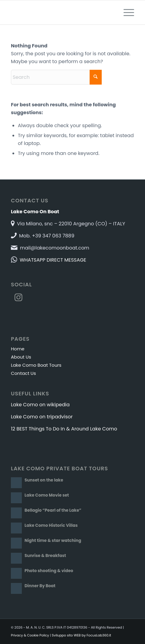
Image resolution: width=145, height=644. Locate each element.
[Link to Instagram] (18, 298)
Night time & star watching (53, 541)
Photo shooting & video (49, 571)
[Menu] (126, 12)
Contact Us (23, 373)
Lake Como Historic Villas (51, 525)
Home (18, 349)
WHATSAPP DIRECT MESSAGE (53, 260)
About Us (21, 357)
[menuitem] (126, 12)
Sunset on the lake (44, 480)
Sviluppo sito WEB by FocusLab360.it (81, 635)
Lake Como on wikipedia (40, 405)
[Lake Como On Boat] (60, 12)
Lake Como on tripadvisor (42, 417)
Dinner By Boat (40, 586)
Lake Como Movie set (47, 495)
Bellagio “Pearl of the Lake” (53, 510)
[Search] (56, 77)
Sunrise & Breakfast (45, 556)
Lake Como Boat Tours (36, 365)
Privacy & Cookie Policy (30, 635)
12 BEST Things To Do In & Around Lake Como (64, 429)
